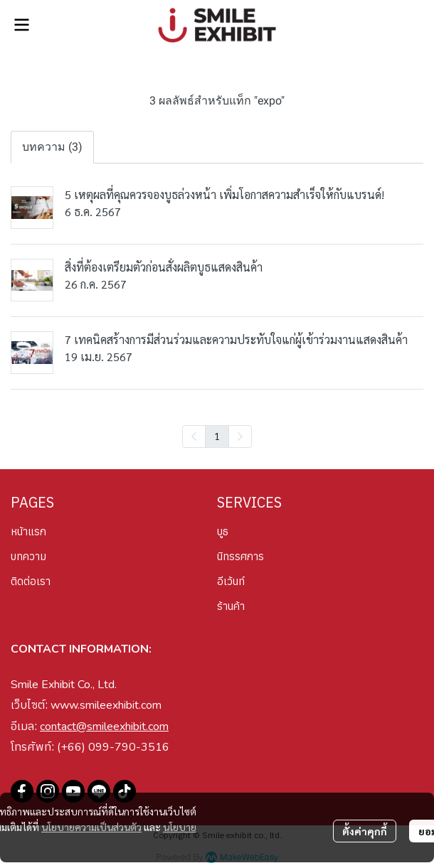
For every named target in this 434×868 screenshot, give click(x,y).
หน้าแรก (28, 531)
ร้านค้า (231, 606)
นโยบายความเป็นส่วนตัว (91, 827)
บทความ (28, 556)
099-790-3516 (129, 747)
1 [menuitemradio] (217, 436)
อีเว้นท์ (231, 581)
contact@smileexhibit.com (104, 727)
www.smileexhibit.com (106, 705)
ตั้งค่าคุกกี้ (365, 831)
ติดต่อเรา (31, 581)
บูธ (223, 531)
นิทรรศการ (240, 556)
